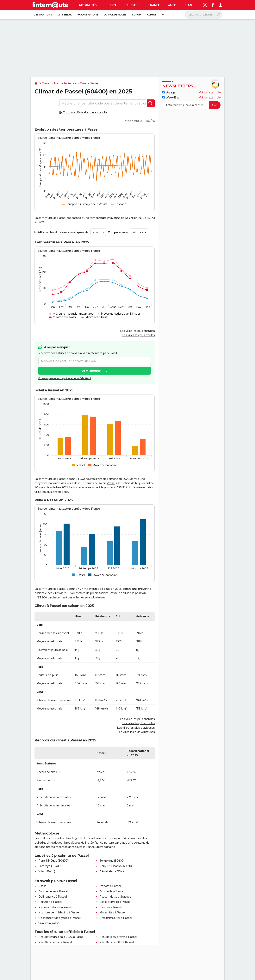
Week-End (171, 98)
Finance (154, 5)
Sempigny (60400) (112, 861)
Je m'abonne (91, 371)
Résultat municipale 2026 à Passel (61, 937)
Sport (112, 5)
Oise (83, 83)
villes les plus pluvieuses (89, 597)
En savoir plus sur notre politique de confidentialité (65, 378)
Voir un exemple (210, 92)
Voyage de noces (115, 15)
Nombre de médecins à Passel (59, 912)
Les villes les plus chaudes (137, 331)
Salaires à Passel (49, 923)
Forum (137, 15)
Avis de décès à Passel (53, 891)
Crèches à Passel (111, 907)
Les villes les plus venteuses (136, 732)
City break (65, 15)
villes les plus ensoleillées (51, 492)
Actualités (88, 5)
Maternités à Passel (112, 912)
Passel (94, 83)
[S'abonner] (191, 105)
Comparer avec (118, 232)
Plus (191, 5)
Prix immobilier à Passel (116, 918)
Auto (172, 5)
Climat (152, 15)
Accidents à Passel (112, 891)
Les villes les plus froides (139, 335)
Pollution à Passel (50, 902)
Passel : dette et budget (115, 897)
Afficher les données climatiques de (62, 232)
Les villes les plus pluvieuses (136, 728)
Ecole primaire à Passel (115, 902)
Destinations (43, 15)
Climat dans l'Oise (112, 871)
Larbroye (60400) (50, 866)
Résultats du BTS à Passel (117, 942)
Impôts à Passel (110, 886)
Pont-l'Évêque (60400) (53, 861)
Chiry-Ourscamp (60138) (115, 866)
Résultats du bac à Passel (55, 942)
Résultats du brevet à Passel (118, 937)
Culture (132, 5)
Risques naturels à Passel (55, 907)
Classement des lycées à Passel (59, 918)
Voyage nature (88, 15)
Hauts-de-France (65, 83)
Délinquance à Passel (53, 897)
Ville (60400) (47, 871)
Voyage (169, 92)
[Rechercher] (204, 15)
